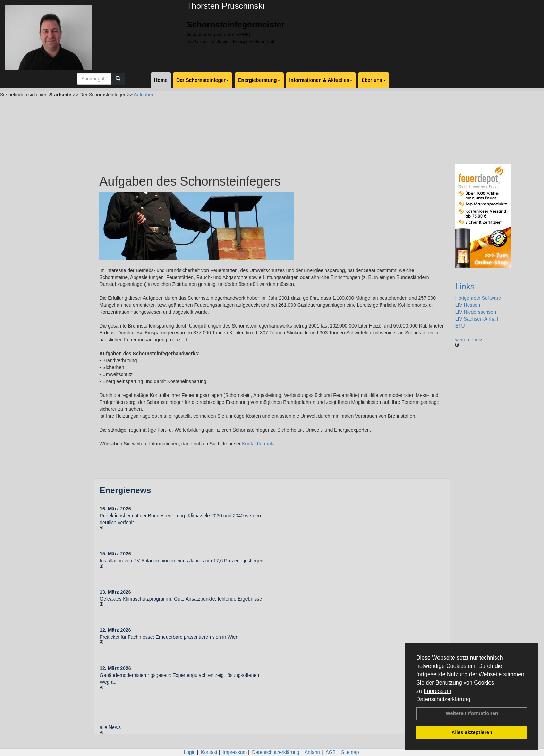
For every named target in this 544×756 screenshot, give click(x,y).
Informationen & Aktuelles (321, 80)
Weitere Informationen (472, 713)
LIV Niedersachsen (476, 312)
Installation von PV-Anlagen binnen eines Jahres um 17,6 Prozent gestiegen (181, 561)
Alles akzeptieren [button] (472, 732)
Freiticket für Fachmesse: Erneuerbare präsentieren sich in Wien (169, 637)
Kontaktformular (259, 444)
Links (465, 286)
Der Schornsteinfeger (203, 80)
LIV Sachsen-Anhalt (477, 319)
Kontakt (209, 752)
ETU (460, 326)
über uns (373, 80)
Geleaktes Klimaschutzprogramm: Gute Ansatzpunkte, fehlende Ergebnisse (181, 599)
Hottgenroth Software (478, 298)
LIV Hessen (468, 305)
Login (189, 752)
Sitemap (350, 752)
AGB (331, 752)
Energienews (125, 490)
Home (161, 80)
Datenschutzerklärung (443, 699)
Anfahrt (312, 752)
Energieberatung (259, 80)
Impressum (437, 691)
